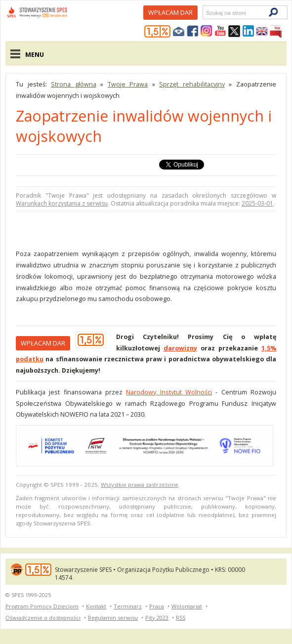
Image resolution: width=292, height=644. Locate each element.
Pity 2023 (157, 618)
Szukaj (206, 13)
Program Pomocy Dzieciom (42, 606)
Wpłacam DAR (170, 12)
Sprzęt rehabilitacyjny (192, 84)
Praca (157, 606)
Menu (35, 54)
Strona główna (74, 84)
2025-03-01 (257, 203)
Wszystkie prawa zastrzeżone (140, 485)
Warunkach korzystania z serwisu (62, 203)
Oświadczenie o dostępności (43, 618)
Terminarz (128, 606)
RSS (181, 618)
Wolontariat (187, 606)
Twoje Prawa (128, 84)
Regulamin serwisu (113, 618)
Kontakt (96, 606)
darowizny (180, 348)
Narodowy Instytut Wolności (169, 392)
